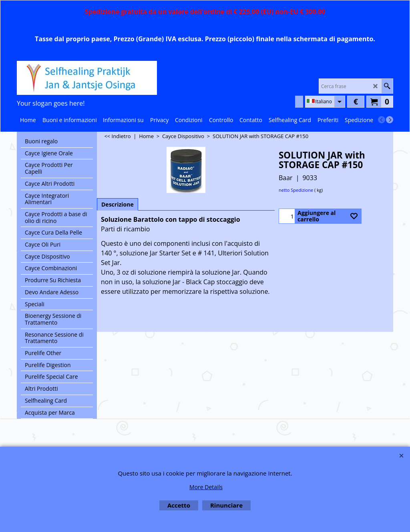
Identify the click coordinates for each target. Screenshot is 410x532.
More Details (206, 487)
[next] (390, 120)
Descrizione (118, 204)
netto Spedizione (296, 190)
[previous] (382, 120)
